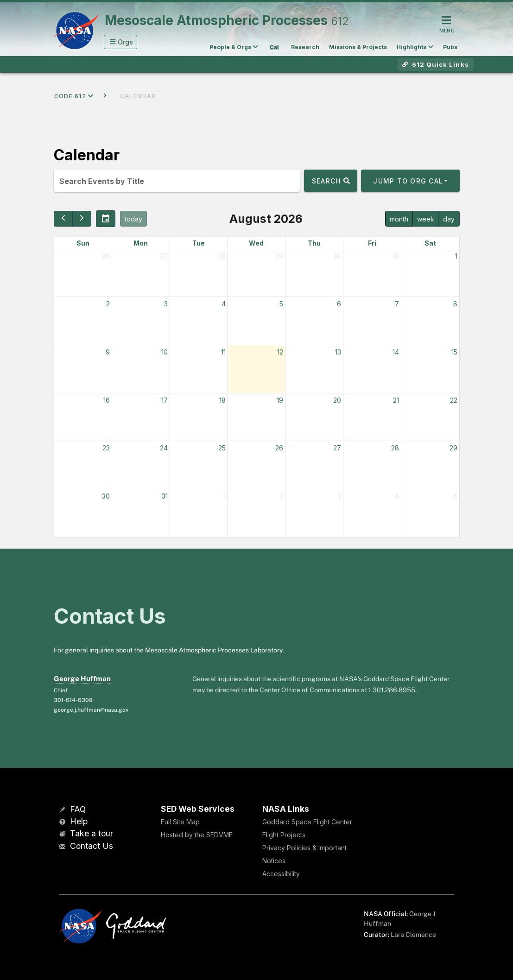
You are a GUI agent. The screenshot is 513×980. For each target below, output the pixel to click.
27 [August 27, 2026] (337, 448)
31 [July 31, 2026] (396, 256)
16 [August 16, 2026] (107, 400)
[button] (121, 42)
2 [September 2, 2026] (281, 496)
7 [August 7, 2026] (397, 304)
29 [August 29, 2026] (453, 448)
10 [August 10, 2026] (165, 352)
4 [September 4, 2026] (397, 496)
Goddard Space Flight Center (307, 822)
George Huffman (82, 679)
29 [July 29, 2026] (279, 256)
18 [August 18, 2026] (222, 400)
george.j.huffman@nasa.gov (91, 710)
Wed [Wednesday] (256, 243)
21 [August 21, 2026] (396, 400)
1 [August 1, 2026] (456, 256)
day (449, 219)
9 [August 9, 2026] (108, 352)
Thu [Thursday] (314, 243)
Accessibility (281, 874)
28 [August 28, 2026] (395, 448)
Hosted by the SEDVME (197, 835)
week (426, 219)
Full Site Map (180, 822)
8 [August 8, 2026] (455, 304)
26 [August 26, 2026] (279, 448)
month (399, 219)
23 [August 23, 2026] (106, 448)
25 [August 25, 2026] (222, 448)
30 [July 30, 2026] (337, 256)
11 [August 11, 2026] (223, 352)
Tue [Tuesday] (199, 243)
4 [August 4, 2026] (224, 304)
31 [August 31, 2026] (165, 496)
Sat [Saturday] (430, 243)
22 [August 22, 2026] (454, 400)
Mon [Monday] (141, 243)
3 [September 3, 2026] (339, 496)
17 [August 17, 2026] (165, 400)
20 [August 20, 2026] (337, 400)
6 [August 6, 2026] (339, 304)
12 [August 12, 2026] (280, 352)
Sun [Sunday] (83, 243)
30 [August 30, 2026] (106, 496)
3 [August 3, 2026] (166, 304)
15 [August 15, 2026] (454, 352)
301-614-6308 (73, 700)
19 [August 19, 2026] (280, 400)
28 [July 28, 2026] (222, 256)
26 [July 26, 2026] (106, 256)
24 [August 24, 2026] (164, 448)
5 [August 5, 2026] (281, 304)
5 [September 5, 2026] (456, 496)
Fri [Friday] (372, 243)
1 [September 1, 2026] (225, 496)
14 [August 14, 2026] (396, 352)
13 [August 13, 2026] (338, 352)
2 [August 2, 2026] (108, 304)
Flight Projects (284, 835)
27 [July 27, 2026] (164, 256)
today (133, 219)
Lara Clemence (413, 935)
